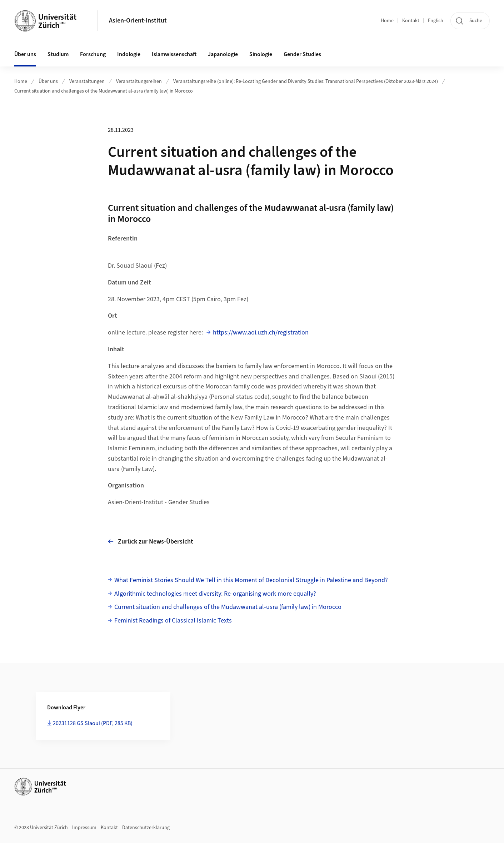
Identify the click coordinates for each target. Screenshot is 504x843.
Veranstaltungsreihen (139, 81)
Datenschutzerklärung (146, 828)
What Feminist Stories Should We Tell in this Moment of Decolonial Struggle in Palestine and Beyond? (251, 580)
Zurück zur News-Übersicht (151, 541)
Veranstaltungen (87, 81)
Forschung (93, 54)
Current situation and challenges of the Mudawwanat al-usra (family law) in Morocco (104, 91)
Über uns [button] (25, 54)
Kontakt (411, 21)
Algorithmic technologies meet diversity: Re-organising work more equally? (215, 594)
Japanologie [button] (223, 54)
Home (387, 21)
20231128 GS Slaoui (93, 723)
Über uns (48, 81)
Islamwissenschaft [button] (174, 54)
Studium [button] (58, 54)
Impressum (84, 828)
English (436, 21)
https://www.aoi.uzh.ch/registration (261, 333)
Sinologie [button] (261, 54)
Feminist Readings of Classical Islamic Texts (173, 621)
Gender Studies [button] (302, 54)
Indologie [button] (129, 54)
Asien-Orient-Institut (138, 21)
